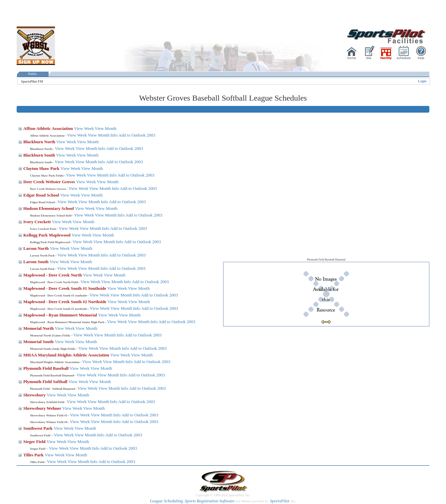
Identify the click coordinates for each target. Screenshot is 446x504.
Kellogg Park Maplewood (47, 235)
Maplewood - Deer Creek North (53, 275)
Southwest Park (38, 428)
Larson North (36, 248)
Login (422, 81)
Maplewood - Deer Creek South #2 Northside (65, 302)
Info (114, 135)
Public (33, 74)
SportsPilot (280, 501)
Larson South (36, 262)
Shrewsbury (35, 395)
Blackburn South (40, 155)
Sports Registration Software (210, 501)
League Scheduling (166, 501)
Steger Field (35, 442)
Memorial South (39, 342)
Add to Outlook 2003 (137, 135)
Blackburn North (40, 142)
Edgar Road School (42, 195)
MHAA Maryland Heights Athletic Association (67, 355)
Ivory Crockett (38, 222)
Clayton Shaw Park (42, 168)
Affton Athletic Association (49, 128)
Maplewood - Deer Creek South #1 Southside (65, 288)
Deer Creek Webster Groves (50, 182)
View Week (84, 128)
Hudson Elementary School (49, 208)
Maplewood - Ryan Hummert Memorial (61, 315)
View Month (105, 128)
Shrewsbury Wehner (43, 408)
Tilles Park (34, 455)
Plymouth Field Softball (46, 382)
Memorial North (39, 328)
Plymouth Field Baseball (46, 368)
